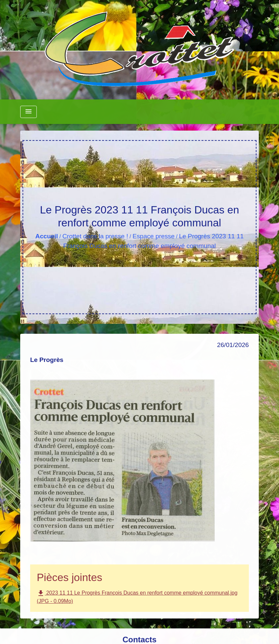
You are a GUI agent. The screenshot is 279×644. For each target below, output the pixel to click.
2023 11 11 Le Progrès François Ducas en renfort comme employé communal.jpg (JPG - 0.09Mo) (137, 597)
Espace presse (154, 236)
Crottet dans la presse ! (95, 236)
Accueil (47, 236)
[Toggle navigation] (28, 112)
